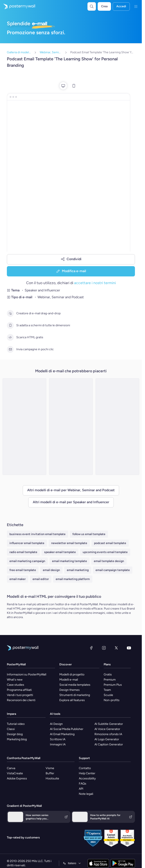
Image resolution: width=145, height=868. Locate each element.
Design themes (70, 690)
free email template (23, 570)
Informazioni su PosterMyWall (27, 674)
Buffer (50, 773)
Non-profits (112, 700)
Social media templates (75, 685)
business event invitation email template (37, 534)
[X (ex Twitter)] (116, 648)
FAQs (83, 784)
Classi (11, 729)
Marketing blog (17, 739)
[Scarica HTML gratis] (10, 337)
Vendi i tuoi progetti (20, 695)
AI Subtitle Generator (109, 724)
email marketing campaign (27, 561)
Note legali (86, 794)
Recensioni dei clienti (21, 700)
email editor (41, 579)
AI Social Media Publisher (67, 729)
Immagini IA (58, 744)
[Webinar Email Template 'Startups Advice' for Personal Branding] (24, 427)
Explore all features (72, 700)
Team (107, 690)
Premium (110, 680)
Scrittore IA (58, 739)
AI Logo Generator (107, 739)
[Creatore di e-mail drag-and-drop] (10, 313)
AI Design (56, 724)
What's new (15, 680)
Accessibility (87, 778)
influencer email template (27, 543)
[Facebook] (91, 648)
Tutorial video (16, 724)
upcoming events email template (105, 552)
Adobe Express (17, 778)
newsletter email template (69, 543)
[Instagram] (104, 648)
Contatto (85, 768)
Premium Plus (113, 685)
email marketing (78, 570)
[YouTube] (129, 648)
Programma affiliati (19, 690)
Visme (50, 768)
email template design (109, 561)
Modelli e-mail (69, 680)
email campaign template (113, 570)
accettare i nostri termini (95, 283)
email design (51, 570)
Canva (11, 768)
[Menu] (136, 6)
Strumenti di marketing (75, 695)
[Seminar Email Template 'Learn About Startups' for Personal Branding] (71, 427)
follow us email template (89, 534)
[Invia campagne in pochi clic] (10, 349)
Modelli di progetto (72, 674)
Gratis (108, 674)
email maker (18, 579)
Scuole (108, 695)
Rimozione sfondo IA (108, 734)
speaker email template (60, 552)
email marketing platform (73, 579)
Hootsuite (52, 778)
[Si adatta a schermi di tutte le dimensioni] (10, 325)
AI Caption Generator (109, 744)
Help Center (87, 773)
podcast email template (110, 543)
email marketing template (70, 561)
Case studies (16, 685)
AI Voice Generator (107, 729)
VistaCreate (15, 773)
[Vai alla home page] (18, 6)
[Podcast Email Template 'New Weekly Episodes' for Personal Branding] (117, 427)
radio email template (23, 552)
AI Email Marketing (62, 734)
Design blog (15, 734)
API (81, 789)
